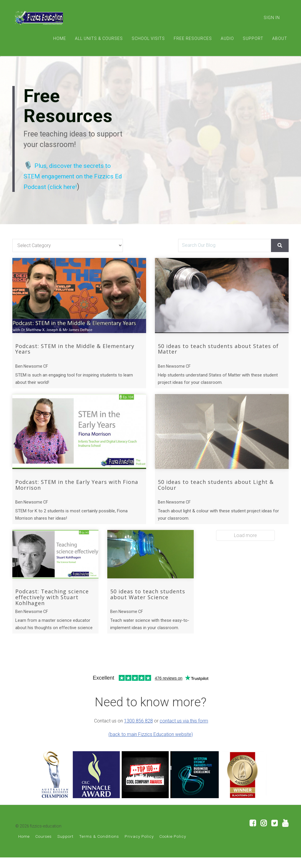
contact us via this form (184, 731)
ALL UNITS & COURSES (99, 38)
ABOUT (280, 38)
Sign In (272, 18)
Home (24, 847)
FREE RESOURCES (193, 38)
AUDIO (227, 38)
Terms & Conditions (99, 847)
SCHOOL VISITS (148, 38)
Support (65, 847)
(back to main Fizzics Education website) (151, 745)
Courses (44, 847)
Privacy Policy (139, 847)
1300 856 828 (138, 731)
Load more (245, 546)
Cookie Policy (173, 847)
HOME (60, 38)
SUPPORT (253, 38)
